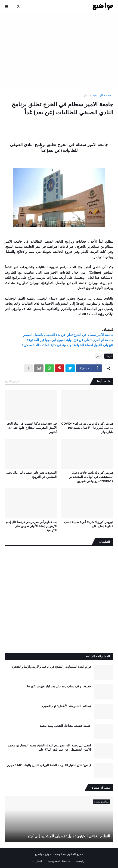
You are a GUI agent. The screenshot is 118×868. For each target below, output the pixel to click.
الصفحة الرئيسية (103, 95)
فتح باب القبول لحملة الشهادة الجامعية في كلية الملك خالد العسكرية (68, 345)
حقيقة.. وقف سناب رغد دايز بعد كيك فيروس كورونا (59, 686)
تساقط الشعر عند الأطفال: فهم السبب (67, 706)
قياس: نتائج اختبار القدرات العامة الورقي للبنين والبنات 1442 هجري (49, 765)
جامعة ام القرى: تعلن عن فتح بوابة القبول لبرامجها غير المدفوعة (70, 340)
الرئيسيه (81, 861)
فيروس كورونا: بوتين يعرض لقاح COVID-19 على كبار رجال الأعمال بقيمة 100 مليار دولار (87, 428)
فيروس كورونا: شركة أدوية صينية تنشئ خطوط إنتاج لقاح (89, 524)
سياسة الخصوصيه (59, 861)
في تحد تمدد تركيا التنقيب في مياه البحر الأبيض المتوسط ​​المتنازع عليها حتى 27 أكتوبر (32, 428)
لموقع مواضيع (44, 854)
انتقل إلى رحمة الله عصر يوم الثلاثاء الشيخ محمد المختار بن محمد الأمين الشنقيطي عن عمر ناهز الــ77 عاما (49, 747)
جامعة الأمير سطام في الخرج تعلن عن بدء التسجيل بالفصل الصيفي (68, 335)
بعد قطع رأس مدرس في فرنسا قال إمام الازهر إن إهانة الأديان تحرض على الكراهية (31, 526)
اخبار (87, 95)
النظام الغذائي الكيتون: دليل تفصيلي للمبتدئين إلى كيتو (69, 836)
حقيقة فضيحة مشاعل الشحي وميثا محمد (65, 726)
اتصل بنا (37, 861)
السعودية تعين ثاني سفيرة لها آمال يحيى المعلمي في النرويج (31, 475)
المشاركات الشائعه (98, 656)
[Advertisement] (59, 50)
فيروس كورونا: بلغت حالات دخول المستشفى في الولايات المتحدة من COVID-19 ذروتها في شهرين (91, 477)
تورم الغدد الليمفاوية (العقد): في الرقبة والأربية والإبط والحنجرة (51, 667)
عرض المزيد (12, 381)
